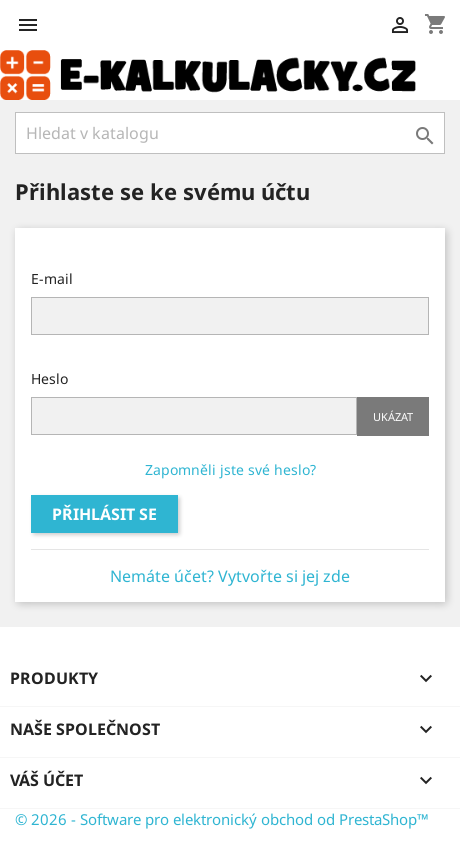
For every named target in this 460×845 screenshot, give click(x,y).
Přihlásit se (104, 514)
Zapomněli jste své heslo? (230, 469)
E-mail (52, 278)
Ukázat (393, 416)
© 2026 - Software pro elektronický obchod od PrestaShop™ (222, 819)
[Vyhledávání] (230, 133)
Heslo (49, 378)
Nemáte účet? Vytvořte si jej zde (230, 576)
